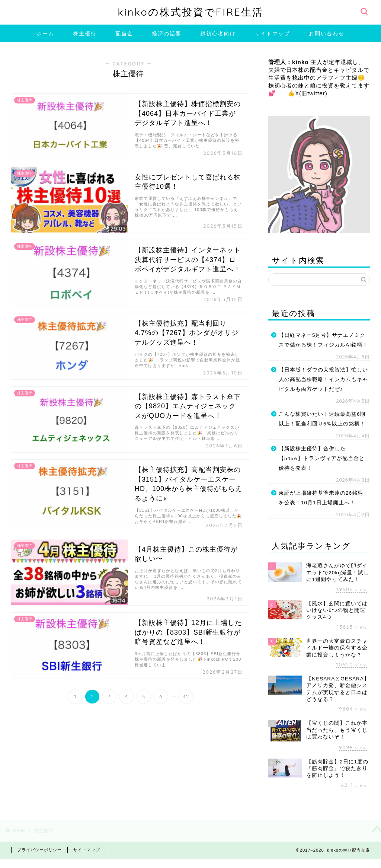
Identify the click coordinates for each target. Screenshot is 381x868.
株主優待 (85, 33)
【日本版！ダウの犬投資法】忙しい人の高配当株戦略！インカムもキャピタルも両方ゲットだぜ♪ (323, 379)
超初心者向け (218, 33)
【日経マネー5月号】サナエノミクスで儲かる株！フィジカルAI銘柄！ (323, 340)
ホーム (45, 33)
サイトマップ (272, 33)
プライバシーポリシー (39, 850)
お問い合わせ (327, 33)
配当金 (124, 33)
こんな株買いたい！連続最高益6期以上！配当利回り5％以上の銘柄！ (322, 419)
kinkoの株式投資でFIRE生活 (190, 12)
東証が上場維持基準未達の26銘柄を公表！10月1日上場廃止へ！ (321, 498)
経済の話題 (167, 33)
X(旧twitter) (311, 93)
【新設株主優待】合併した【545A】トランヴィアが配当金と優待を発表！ (322, 458)
